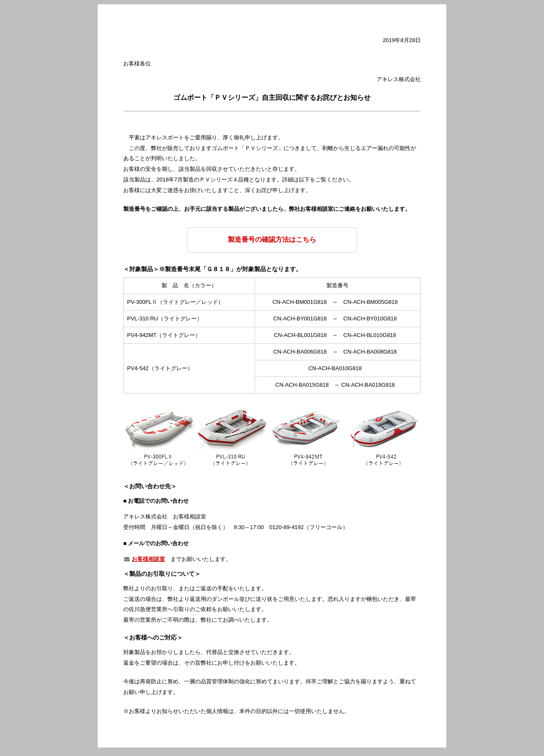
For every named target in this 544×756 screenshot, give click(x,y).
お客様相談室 (148, 559)
